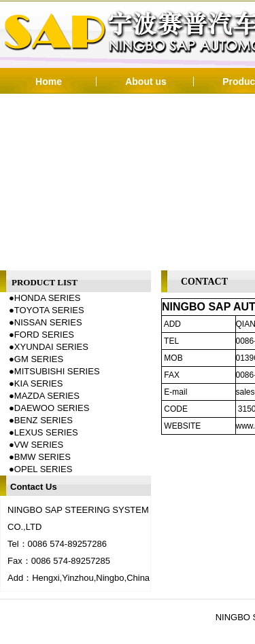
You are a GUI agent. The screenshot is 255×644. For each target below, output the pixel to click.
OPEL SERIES (44, 469)
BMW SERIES (42, 457)
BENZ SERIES (44, 420)
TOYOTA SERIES (49, 310)
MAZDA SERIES (47, 396)
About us (146, 82)
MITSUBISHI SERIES (57, 371)
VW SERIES (39, 445)
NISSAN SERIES (48, 322)
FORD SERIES (44, 335)
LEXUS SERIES (46, 432)
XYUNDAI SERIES (51, 347)
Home (49, 82)
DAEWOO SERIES (52, 408)
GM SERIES (39, 359)
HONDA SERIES (48, 298)
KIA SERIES (39, 383)
